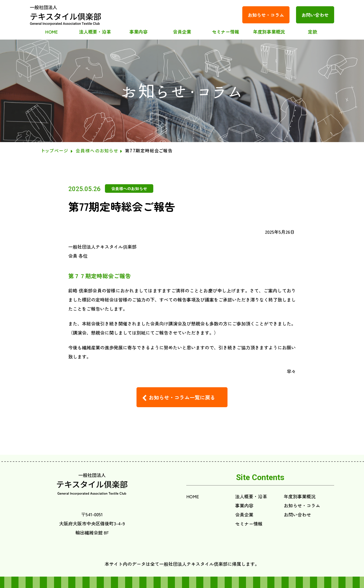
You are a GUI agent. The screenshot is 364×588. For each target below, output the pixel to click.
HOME (51, 32)
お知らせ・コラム (266, 15)
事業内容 (138, 32)
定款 (313, 32)
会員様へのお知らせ (97, 150)
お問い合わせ (315, 15)
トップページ (55, 150)
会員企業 (182, 32)
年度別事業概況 (269, 32)
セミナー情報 (226, 32)
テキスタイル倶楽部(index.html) (66, 15)
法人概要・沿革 (95, 32)
